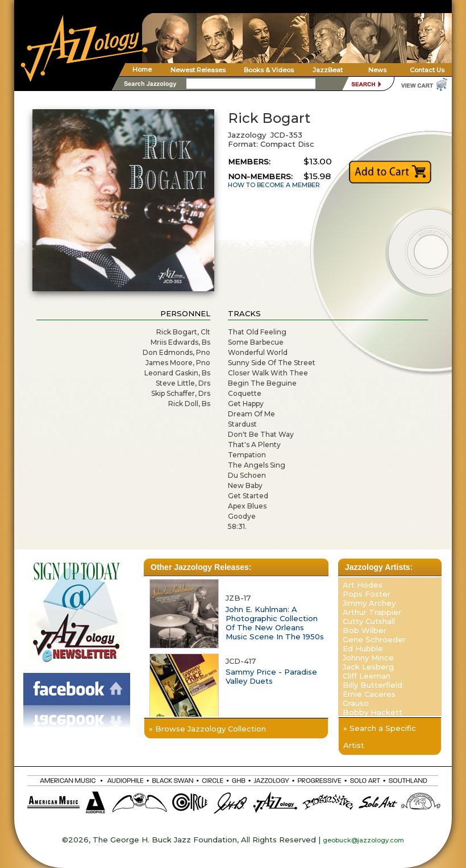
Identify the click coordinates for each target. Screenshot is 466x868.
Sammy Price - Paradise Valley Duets (271, 676)
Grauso (356, 703)
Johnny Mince (368, 658)
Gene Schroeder (374, 639)
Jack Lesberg (368, 667)
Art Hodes (363, 585)
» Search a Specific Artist (380, 737)
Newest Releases (198, 70)
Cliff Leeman (367, 676)
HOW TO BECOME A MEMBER (274, 185)
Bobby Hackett (373, 712)
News (377, 70)
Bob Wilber (365, 630)
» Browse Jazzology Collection (207, 729)
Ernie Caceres (369, 694)
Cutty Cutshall (369, 621)
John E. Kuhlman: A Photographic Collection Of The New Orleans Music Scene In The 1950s (275, 623)
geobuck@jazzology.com (363, 840)
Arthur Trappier (372, 612)
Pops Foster (367, 594)
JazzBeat (328, 70)
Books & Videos (269, 70)
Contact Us (427, 70)
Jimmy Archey (369, 603)
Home (142, 69)
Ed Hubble (363, 648)
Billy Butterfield (373, 685)
